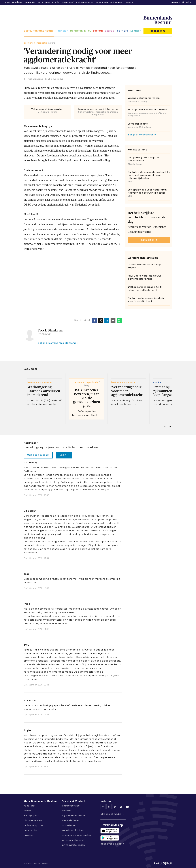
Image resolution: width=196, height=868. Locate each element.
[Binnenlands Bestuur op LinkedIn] (115, 807)
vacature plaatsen (73, 830)
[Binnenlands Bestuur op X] (109, 807)
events (56, 2)
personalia (30, 830)
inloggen (175, 2)
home (7, 2)
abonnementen (33, 821)
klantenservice (71, 806)
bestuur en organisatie (39, 31)
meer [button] (129, 2)
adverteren (44, 2)
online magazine (85, 2)
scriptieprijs (102, 2)
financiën (62, 31)
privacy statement (73, 840)
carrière (123, 31)
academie (30, 2)
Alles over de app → (112, 844)
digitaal (110, 31)
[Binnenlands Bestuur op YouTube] (127, 807)
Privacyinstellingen (73, 845)
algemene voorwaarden (76, 835)
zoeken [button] (188, 2)
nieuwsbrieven (71, 821)
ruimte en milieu (81, 31)
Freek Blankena (35, 79)
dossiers (28, 835)
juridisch (136, 31)
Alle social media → (112, 814)
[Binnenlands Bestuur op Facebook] (103, 807)
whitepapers (117, 2)
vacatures (17, 2)
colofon (67, 811)
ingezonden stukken (74, 816)
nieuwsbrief (68, 2)
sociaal (98, 31)
